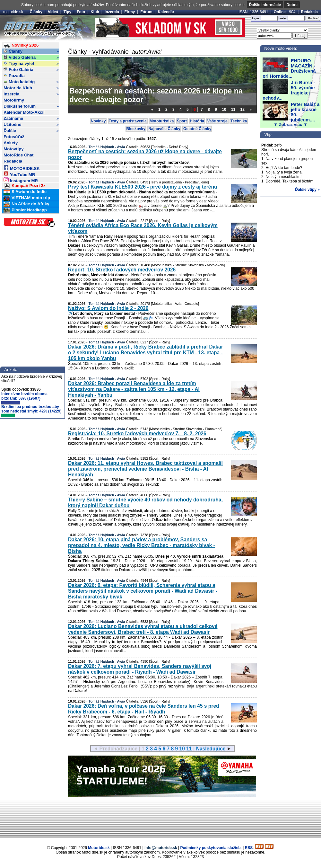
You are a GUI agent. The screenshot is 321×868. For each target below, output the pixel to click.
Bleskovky (136, 129)
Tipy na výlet (31, 64)
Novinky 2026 (21, 45)
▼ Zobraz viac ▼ (291, 124)
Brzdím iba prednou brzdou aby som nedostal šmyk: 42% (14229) (31, 411)
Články (36, 12)
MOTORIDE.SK (22, 168)
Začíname (31, 119)
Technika (239, 121)
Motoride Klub (31, 88)
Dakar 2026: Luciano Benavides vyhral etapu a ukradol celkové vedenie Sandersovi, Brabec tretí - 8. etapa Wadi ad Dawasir (143, 629)
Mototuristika (162, 121)
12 (243, 110)
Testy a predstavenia (128, 121)
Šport (182, 121)
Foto (81, 12)
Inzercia (112, 12)
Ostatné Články (197, 129)
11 (233, 110)
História (197, 121)
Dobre (292, 5)
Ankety (11, 143)
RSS (249, 848)
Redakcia (309, 12)
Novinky (98, 121)
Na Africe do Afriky (26, 204)
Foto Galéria (31, 70)
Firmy (130, 12)
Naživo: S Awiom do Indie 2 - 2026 (108, 308)
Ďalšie (31, 131)
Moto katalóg (31, 82)
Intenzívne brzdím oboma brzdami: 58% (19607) (24, 398)
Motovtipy (13, 149)
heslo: (283, 18)
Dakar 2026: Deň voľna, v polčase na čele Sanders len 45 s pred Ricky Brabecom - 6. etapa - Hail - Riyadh (144, 709)
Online (280, 12)
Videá (53, 12)
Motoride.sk (99, 848)
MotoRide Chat (18, 155)
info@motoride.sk (161, 848)
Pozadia (14, 76)
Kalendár (166, 12)
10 (224, 110)
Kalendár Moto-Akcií (24, 112)
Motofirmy (14, 100)
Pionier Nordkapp (25, 210)
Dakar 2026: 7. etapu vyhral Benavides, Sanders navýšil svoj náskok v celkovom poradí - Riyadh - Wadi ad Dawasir (140, 669)
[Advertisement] (160, 820)
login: (256, 18)
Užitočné (31, 125)
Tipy (67, 12)
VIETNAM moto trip (27, 198)
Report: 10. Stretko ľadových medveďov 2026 (122, 270)
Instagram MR (21, 180)
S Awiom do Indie (25, 192)
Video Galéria (31, 58)
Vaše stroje (217, 121)
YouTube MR (19, 174)
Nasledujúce (211, 749)
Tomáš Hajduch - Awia (107, 147)
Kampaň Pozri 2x (25, 186)
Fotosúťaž (14, 137)
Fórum (146, 12)
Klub (95, 12)
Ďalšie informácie (265, 5)
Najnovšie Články (164, 129)
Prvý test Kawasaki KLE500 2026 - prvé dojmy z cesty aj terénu (143, 187)
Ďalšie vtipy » (307, 190)
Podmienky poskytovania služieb (210, 848)
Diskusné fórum (31, 106)
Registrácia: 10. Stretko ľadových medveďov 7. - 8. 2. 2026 (137, 434)
